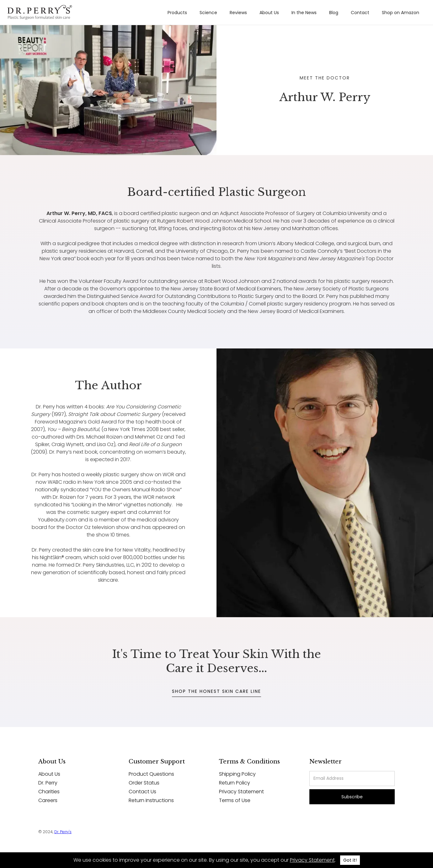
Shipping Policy (237, 774)
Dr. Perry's (63, 832)
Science (208, 13)
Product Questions (151, 774)
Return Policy (235, 783)
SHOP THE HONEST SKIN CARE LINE (216, 691)
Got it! (350, 860)
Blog (334, 13)
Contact (360, 13)
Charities (49, 792)
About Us (269, 13)
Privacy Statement (241, 792)
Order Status (144, 783)
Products (177, 13)
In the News (304, 13)
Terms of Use (235, 801)
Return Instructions (151, 801)
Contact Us (142, 792)
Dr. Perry (48, 783)
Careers (48, 801)
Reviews (238, 13)
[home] (40, 12)
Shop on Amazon (401, 13)
